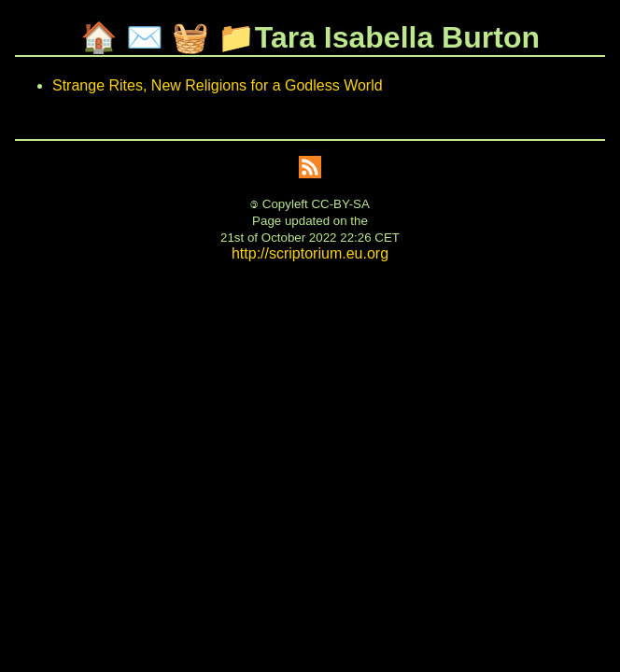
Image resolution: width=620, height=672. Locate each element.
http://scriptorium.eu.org (310, 253)
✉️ (145, 37)
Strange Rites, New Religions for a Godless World (218, 85)
